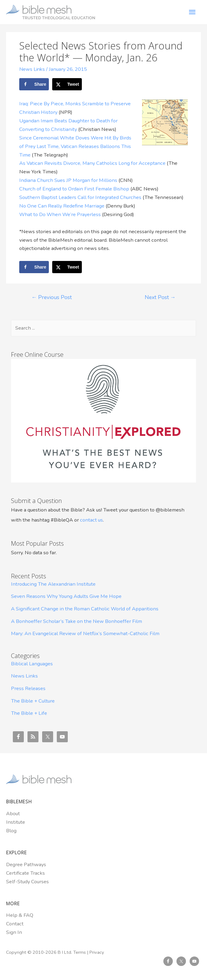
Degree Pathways (26, 864)
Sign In (14, 932)
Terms (80, 952)
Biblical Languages (32, 663)
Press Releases (28, 688)
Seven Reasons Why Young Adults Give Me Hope (66, 596)
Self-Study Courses (27, 881)
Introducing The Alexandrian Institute (53, 584)
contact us (91, 520)
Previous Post (52, 297)
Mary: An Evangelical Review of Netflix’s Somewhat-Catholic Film (85, 633)
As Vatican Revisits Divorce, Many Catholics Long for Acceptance (92, 163)
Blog (11, 830)
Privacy (97, 952)
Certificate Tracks (25, 873)
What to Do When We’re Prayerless (60, 214)
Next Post (160, 297)
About (13, 813)
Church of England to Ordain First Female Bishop (74, 188)
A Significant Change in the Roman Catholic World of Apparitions (85, 608)
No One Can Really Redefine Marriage (62, 206)
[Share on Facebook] (34, 84)
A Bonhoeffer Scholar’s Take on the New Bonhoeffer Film (76, 621)
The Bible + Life (29, 713)
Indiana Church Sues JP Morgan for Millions (68, 180)
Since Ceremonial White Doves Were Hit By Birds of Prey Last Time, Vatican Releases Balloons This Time (75, 146)
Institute (16, 822)
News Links (33, 69)
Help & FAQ (20, 915)
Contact (15, 924)
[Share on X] (67, 84)
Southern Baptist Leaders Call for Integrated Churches (80, 197)
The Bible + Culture (33, 701)
